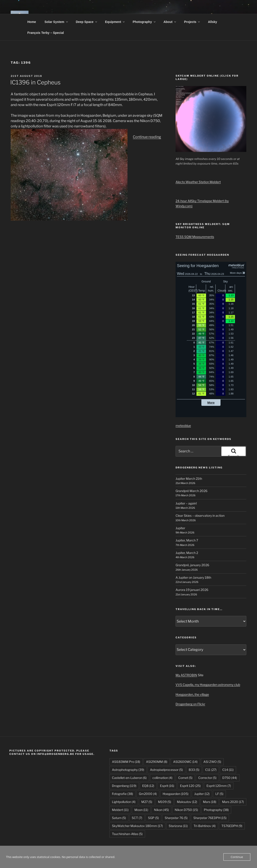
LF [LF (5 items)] (219, 794)
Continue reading (147, 137)
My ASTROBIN (186, 675)
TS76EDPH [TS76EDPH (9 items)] (232, 826)
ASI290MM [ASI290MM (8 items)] (157, 762)
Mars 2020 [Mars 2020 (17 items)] (233, 802)
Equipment (115, 22)
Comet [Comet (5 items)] (185, 778)
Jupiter (180, 528)
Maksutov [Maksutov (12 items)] (187, 802)
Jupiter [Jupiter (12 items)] (202, 794)
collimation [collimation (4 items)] (162, 778)
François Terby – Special (46, 33)
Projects (192, 22)
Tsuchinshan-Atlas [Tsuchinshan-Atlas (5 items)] (127, 834)
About (170, 22)
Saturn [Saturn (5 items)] (119, 818)
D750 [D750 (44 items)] (230, 778)
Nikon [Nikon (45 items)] (161, 810)
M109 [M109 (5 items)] (165, 802)
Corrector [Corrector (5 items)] (207, 778)
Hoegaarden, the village (192, 694)
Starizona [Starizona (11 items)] (178, 826)
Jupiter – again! (186, 503)
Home (32, 22)
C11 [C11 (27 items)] (211, 770)
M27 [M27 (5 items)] (147, 802)
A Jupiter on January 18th (193, 577)
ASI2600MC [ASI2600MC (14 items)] (185, 762)
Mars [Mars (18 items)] (210, 802)
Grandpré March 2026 (191, 491)
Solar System (57, 22)
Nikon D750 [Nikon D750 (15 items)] (186, 810)
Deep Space (87, 22)
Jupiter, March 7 (187, 540)
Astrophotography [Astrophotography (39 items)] (128, 770)
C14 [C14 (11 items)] (228, 770)
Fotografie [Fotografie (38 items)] (122, 794)
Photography (144, 22)
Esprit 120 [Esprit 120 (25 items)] (190, 786)
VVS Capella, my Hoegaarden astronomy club (208, 685)
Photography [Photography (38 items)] (216, 810)
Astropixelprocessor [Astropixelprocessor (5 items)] (166, 770)
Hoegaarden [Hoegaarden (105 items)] (176, 794)
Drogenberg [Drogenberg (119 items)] (124, 786)
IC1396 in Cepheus (35, 82)
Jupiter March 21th (189, 479)
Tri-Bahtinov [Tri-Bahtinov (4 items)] (205, 826)
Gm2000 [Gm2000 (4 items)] (148, 794)
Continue (237, 857)
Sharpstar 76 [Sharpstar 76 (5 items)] (176, 818)
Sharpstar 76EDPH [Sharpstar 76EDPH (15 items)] (210, 818)
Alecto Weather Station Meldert (198, 182)
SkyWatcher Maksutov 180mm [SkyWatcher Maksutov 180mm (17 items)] (137, 826)
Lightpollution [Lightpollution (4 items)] (124, 802)
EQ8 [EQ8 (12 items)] (148, 786)
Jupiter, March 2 (187, 553)
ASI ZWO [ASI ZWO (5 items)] (212, 762)
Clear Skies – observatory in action (200, 516)
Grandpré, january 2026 (192, 565)
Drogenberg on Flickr (190, 704)
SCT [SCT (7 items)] (137, 818)
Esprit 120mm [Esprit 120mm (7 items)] (219, 786)
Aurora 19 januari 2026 (192, 590)
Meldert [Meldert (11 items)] (120, 810)
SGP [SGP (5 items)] (153, 818)
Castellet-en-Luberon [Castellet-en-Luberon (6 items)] (129, 778)
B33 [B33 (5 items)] (194, 770)
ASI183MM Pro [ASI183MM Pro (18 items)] (126, 762)
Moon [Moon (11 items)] (141, 810)
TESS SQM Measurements (195, 237)
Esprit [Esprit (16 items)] (167, 786)
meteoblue (183, 426)
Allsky (212, 22)
